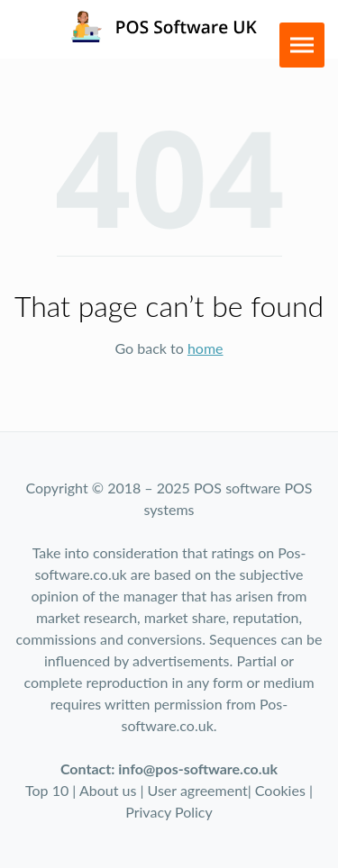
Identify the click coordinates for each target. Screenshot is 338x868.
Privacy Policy (169, 812)
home (206, 348)
